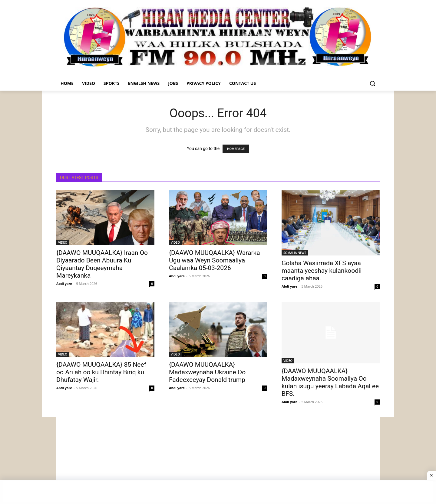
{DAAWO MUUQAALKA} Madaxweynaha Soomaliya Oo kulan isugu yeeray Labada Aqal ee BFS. (330, 382)
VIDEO (63, 242)
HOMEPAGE (236, 149)
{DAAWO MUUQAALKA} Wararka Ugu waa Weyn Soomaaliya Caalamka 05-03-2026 (215, 260)
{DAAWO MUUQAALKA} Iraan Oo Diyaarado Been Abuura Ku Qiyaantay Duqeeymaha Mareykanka (102, 264)
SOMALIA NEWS (295, 253)
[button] (372, 83)
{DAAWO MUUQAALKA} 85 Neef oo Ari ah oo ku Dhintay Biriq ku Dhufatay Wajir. (101, 372)
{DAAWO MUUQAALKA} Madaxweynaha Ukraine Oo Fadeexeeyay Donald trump (207, 372)
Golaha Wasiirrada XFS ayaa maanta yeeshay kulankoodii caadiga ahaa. (322, 271)
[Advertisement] (218, 460)
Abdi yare (64, 284)
